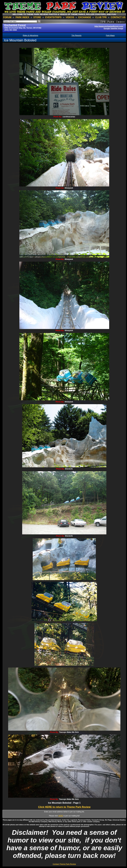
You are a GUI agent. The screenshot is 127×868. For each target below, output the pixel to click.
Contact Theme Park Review (64, 864)
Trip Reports (76, 35)
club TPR (101, 17)
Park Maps (110, 35)
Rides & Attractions (30, 35)
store (37, 17)
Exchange (85, 17)
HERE (61, 816)
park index (22, 17)
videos (70, 17)
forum (7, 17)
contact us (118, 17)
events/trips (53, 17)
